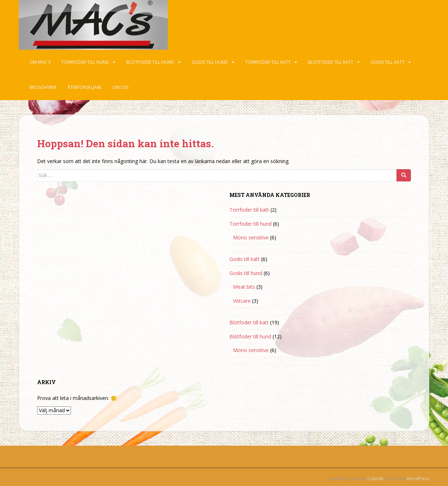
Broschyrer (43, 87)
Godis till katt (387, 62)
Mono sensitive (251, 237)
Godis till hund (210, 62)
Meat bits (244, 287)
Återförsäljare (84, 87)
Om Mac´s (40, 62)
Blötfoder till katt (331, 62)
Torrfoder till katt (268, 62)
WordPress (418, 479)
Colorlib (376, 479)
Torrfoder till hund (85, 62)
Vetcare (242, 301)
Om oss (120, 87)
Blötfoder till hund (150, 62)
